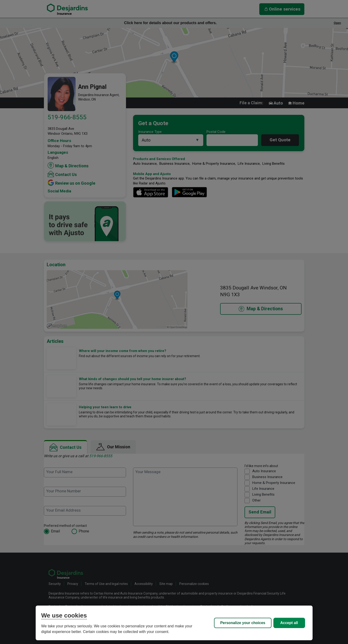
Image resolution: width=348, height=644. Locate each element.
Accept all (289, 623)
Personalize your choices (243, 623)
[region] (174, 623)
